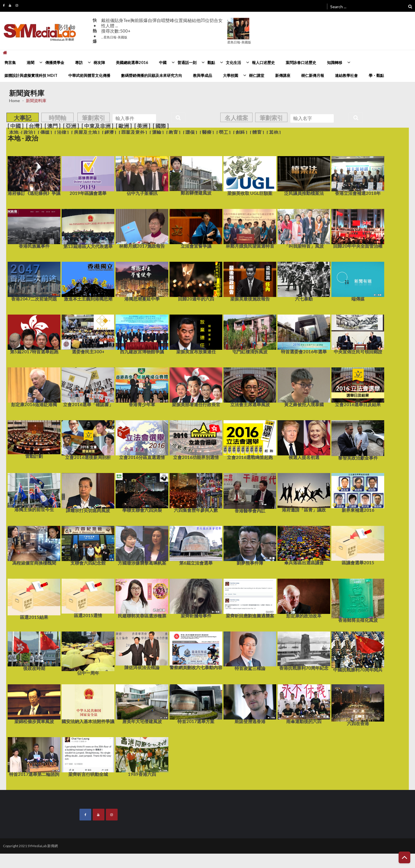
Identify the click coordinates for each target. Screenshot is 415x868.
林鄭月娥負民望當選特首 (250, 228)
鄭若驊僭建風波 (196, 175)
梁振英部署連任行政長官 (196, 387)
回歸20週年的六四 (196, 281)
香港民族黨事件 (34, 228)
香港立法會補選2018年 (358, 175)
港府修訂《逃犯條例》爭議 (34, 175)
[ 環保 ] (190, 132)
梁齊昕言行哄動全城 (88, 756)
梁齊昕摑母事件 (196, 598)
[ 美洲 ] (142, 126)
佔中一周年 (88, 653)
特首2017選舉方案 (196, 704)
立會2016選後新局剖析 (88, 440)
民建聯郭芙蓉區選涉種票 (142, 598)
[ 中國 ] (16, 126)
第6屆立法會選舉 (196, 545)
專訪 (79, 63)
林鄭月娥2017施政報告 (142, 228)
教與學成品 (203, 75)
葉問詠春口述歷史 (301, 63)
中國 (163, 63)
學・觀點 (376, 75)
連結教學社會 (346, 75)
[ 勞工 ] (223, 132)
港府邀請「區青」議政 (304, 492)
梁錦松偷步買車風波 (34, 704)
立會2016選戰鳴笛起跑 (250, 440)
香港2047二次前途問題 (34, 281)
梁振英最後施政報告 (250, 281)
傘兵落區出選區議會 (304, 545)
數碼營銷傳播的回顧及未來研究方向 (152, 75)
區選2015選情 (88, 598)
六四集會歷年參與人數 (196, 492)
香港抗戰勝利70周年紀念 (304, 650)
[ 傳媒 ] (45, 132)
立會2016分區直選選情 (142, 440)
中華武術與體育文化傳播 (89, 75)
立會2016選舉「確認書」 (88, 387)
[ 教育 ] (173, 132)
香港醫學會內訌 (250, 493)
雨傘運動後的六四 (304, 704)
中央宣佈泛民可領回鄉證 (358, 334)
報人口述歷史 (263, 63)
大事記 (23, 118)
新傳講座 (283, 75)
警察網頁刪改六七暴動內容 (196, 650)
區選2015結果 (34, 599)
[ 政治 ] (28, 132)
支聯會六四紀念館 (88, 545)
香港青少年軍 (142, 387)
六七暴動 (304, 281)
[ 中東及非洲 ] (97, 126)
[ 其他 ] (274, 132)
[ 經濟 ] (109, 132)
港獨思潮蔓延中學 (142, 281)
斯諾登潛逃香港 (250, 704)
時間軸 (57, 118)
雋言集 (10, 63)
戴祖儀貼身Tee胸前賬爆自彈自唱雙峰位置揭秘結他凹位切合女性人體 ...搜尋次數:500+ (162, 28)
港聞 (31, 63)
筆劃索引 (94, 118)
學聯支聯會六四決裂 (142, 492)
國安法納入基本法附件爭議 (88, 704)
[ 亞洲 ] (71, 126)
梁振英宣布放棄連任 (196, 334)
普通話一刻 (187, 63)
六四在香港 (358, 705)
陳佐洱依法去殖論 (142, 650)
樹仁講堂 (257, 75)
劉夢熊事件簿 (250, 545)
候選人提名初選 (304, 440)
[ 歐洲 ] (124, 126)
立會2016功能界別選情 (196, 440)
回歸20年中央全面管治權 (358, 228)
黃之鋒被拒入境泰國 (304, 387)
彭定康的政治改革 (304, 598)
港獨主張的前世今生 (34, 492)
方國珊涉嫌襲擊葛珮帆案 (142, 545)
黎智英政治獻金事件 (358, 440)
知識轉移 (335, 63)
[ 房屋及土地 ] (85, 132)
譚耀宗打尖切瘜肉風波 (88, 492)
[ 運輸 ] (157, 132)
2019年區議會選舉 (88, 175)
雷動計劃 (34, 439)
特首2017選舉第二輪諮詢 (34, 756)
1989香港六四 (142, 756)
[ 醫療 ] (207, 132)
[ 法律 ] (62, 132)
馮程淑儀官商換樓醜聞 (34, 545)
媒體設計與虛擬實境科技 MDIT (31, 75)
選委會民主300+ (88, 334)
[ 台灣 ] (34, 126)
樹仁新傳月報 (313, 75)
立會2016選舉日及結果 (358, 387)
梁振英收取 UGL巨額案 (250, 175)
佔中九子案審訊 (142, 175)
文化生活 (233, 63)
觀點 (211, 63)
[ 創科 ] (240, 132)
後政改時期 (34, 651)
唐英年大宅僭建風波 (142, 704)
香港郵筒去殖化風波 (358, 600)
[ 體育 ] (257, 132)
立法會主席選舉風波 (250, 387)
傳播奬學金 (55, 63)
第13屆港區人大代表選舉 (88, 228)
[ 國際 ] (161, 126)
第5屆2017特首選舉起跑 (34, 334)
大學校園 (231, 75)
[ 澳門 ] (52, 126)
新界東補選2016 (358, 492)
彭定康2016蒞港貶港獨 (34, 387)
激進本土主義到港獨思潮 (88, 281)
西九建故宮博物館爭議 (142, 334)
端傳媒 (358, 281)
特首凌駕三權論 (250, 651)
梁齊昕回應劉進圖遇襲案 (250, 598)
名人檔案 (236, 118)
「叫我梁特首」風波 (304, 228)
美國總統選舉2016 (132, 63)
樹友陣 (99, 63)
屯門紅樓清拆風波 (250, 334)
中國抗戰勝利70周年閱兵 (358, 651)
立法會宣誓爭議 (196, 228)
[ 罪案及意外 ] (133, 132)
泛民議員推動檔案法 (304, 175)
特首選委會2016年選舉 (304, 334)
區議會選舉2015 (358, 545)
